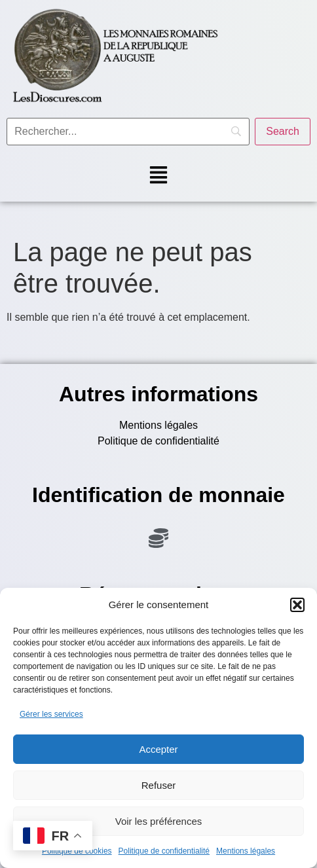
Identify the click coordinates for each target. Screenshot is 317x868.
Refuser (159, 785)
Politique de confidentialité (164, 851)
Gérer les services (51, 714)
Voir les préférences (159, 821)
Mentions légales (246, 851)
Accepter (158, 749)
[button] (297, 605)
